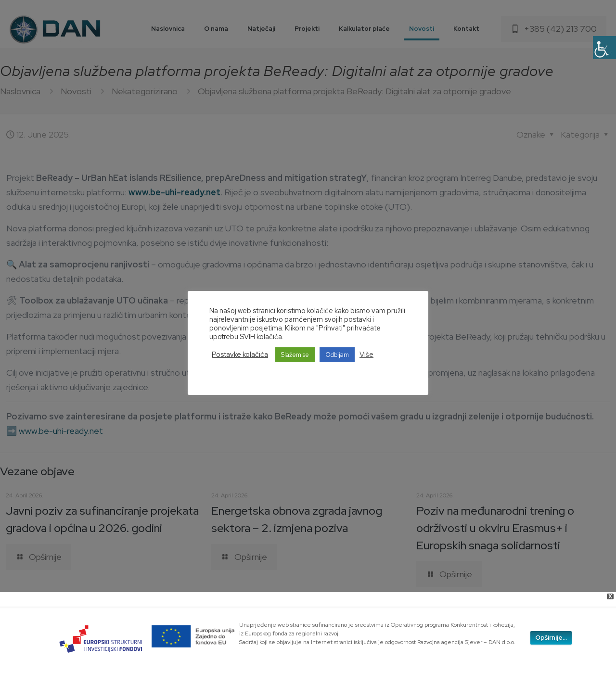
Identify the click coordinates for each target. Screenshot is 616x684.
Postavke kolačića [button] (240, 355)
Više (366, 355)
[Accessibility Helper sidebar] (604, 48)
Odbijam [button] (337, 355)
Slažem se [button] (295, 355)
